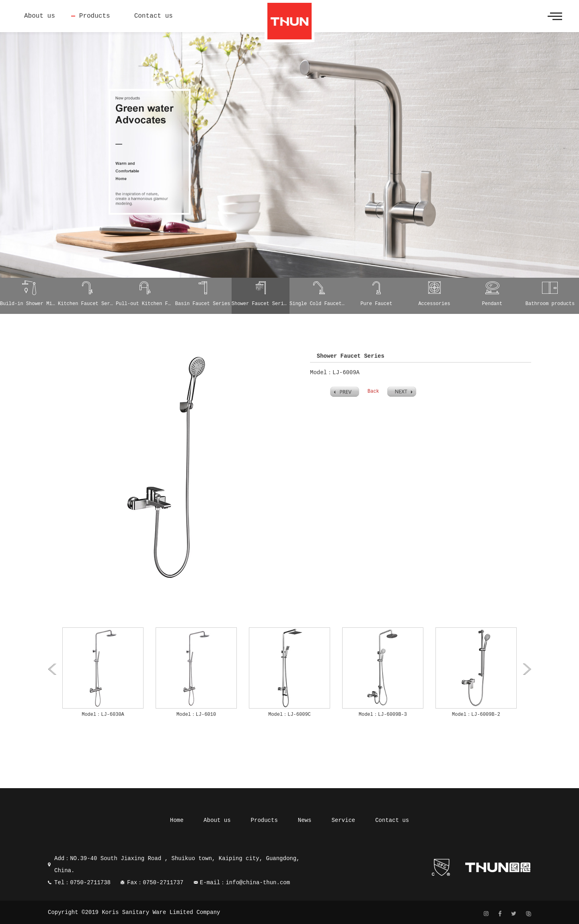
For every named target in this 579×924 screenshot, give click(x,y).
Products (95, 16)
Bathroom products (550, 304)
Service (343, 820)
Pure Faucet (376, 304)
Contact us (154, 16)
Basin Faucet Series (203, 304)
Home (177, 820)
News (305, 820)
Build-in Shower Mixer (29, 304)
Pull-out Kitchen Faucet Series (145, 304)
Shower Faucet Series (261, 304)
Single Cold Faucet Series (318, 304)
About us (40, 16)
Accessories (434, 304)
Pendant (492, 304)
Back (373, 391)
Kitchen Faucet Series (87, 304)
